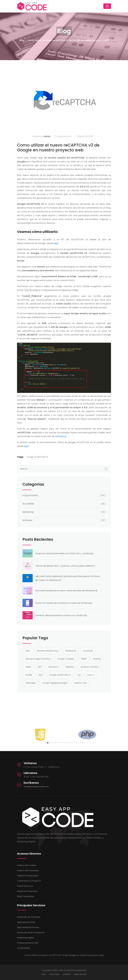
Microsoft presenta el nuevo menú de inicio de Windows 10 (66, 591)
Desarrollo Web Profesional (31, 932)
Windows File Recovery (48, 651)
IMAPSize (70, 667)
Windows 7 (54, 667)
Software (27, 520)
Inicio (44, 974)
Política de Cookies (27, 865)
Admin (47, 136)
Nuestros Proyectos (27, 891)
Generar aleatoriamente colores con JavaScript (61, 615)
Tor (79, 675)
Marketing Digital (25, 938)
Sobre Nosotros (25, 886)
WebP (84, 659)
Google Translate (66, 659)
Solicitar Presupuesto (28, 876)
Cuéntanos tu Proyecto (29, 881)
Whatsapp (31, 683)
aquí (56, 243)
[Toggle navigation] (107, 6)
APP (40, 667)
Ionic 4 (91, 675)
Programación (64, 136)
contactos (61, 436)
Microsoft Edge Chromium (38, 659)
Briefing (97, 659)
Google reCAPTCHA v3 (37, 457)
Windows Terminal (89, 667)
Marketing (28, 512)
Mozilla (29, 675)
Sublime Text (81, 683)
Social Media (23, 948)
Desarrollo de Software (29, 917)
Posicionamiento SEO (28, 943)
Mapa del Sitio (80, 974)
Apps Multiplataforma (28, 927)
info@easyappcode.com (36, 786)
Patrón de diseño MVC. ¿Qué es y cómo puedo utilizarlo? (65, 566)
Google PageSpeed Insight (55, 683)
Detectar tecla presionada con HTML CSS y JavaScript (64, 553)
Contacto (67, 974)
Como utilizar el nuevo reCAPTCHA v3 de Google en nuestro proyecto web (68, 40)
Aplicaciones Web (26, 922)
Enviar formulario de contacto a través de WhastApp (64, 603)
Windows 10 (71, 651)
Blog (22, 40)
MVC (28, 651)
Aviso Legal (54, 974)
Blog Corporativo (26, 896)
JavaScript (88, 651)
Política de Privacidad (28, 870)
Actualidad (28, 504)
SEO (41, 675)
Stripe (28, 667)
